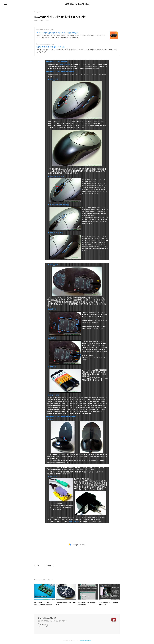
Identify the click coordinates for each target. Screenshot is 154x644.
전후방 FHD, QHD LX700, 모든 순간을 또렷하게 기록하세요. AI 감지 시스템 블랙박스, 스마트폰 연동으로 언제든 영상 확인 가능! (77, 51)
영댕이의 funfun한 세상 (77, 4)
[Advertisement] (77, 545)
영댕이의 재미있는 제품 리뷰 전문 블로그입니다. (53, 621)
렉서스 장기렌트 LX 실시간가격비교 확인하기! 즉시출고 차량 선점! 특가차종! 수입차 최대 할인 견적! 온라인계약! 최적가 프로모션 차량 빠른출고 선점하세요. (71, 36)
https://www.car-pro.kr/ (43, 30)
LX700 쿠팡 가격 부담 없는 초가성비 (51, 47)
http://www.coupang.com (43, 44)
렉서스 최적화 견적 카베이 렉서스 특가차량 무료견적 (57, 33)
